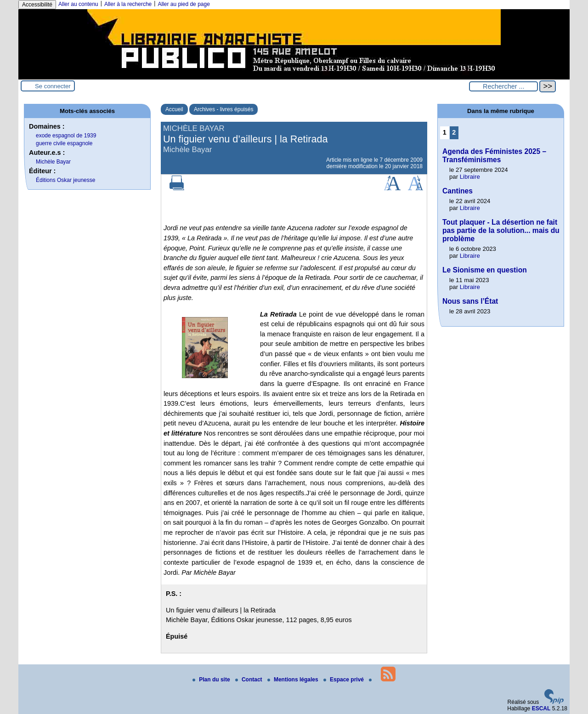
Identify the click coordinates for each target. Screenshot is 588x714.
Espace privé (344, 680)
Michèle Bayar (53, 162)
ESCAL (541, 708)
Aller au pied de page (184, 4)
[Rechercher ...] (503, 86)
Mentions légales (294, 680)
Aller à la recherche (128, 4)
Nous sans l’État (470, 301)
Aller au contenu (78, 4)
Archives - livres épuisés (223, 109)
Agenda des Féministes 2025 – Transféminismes (494, 156)
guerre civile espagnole (64, 143)
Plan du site (212, 680)
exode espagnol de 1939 (66, 136)
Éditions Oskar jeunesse (65, 180)
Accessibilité (37, 5)
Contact (249, 680)
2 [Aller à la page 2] (454, 132)
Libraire (470, 177)
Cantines (458, 191)
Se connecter (53, 86)
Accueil (174, 109)
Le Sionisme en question (485, 270)
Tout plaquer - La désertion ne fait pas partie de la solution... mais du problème (501, 230)
